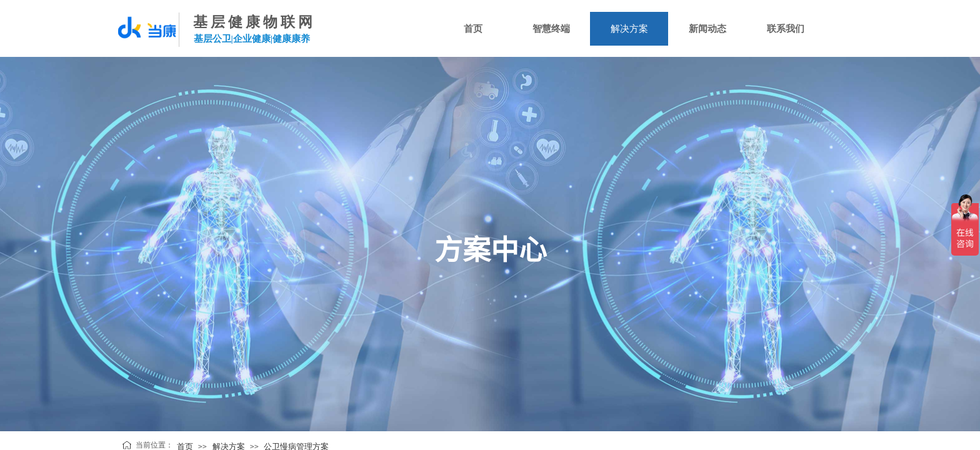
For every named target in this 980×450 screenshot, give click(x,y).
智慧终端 (551, 29)
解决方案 (629, 29)
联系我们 (786, 29)
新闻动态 (707, 29)
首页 (473, 29)
